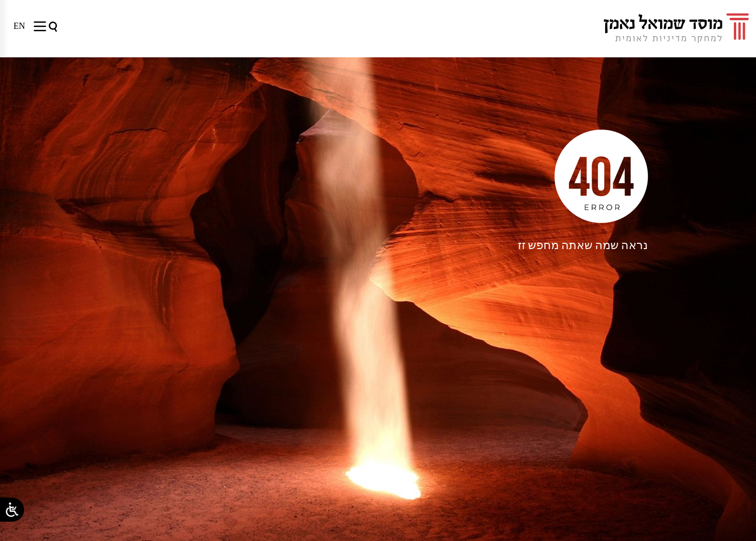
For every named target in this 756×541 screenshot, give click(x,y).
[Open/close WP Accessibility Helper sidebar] (12, 510)
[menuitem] (19, 26)
